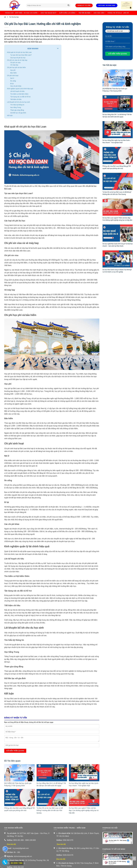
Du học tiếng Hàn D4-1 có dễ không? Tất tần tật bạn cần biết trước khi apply (51, 784)
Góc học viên (100, 13)
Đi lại (12, 84)
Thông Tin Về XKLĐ (115, 13)
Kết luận (10, 115)
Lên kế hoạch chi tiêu (17, 91)
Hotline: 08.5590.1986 (107, 5)
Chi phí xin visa (15, 63)
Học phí (13, 70)
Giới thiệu (19, 13)
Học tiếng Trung (16, 107)
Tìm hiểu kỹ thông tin (17, 105)
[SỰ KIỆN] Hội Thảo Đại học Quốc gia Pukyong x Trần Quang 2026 (18, 784)
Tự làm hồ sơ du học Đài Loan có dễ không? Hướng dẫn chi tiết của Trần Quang (50, 810)
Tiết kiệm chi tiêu (16, 99)
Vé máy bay (14, 65)
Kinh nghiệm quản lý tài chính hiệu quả (20, 89)
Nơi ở (12, 78)
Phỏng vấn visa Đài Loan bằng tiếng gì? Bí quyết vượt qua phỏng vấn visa (19, 809)
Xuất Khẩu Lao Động (68, 13)
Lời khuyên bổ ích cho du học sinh (18, 102)
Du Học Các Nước (32, 13)
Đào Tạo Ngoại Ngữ (49, 13)
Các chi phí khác (16, 86)
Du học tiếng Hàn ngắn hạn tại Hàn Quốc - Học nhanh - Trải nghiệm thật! (84, 784)
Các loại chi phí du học (18, 58)
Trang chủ (9, 13)
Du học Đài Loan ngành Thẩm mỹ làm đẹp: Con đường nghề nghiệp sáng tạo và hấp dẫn (84, 810)
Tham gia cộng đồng (17, 110)
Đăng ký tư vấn (84, 5)
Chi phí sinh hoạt (13, 76)
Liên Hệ (126, 13)
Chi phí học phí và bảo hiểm (16, 67)
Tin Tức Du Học (85, 13)
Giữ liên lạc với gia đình (18, 113)
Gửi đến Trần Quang (15, 751)
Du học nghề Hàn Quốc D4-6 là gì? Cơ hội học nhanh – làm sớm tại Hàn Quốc (118, 245)
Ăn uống (13, 81)
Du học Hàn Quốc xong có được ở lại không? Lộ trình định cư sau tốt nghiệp (117, 271)
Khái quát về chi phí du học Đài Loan (19, 52)
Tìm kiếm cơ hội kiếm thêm (19, 94)
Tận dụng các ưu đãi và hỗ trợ (20, 97)
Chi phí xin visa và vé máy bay (17, 60)
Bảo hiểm (13, 73)
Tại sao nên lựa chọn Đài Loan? (21, 55)
